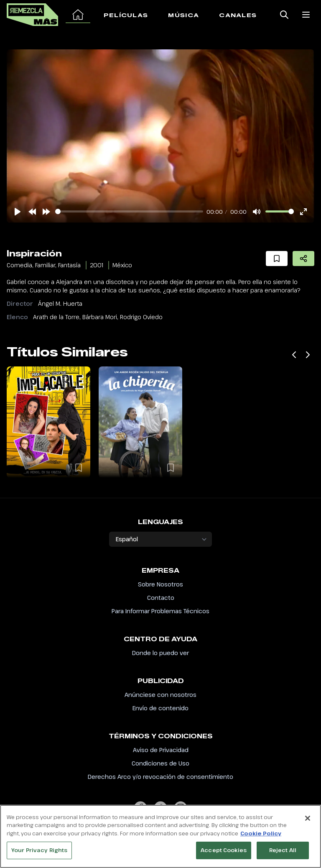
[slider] (129, 211)
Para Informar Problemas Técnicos (160, 611)
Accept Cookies (224, 850)
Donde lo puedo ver (160, 653)
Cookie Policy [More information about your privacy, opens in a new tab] (261, 834)
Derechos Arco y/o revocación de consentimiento (160, 777)
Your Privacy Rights (39, 850)
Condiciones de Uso (160, 763)
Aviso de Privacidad (161, 750)
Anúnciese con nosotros (160, 695)
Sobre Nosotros (160, 584)
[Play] (18, 212)
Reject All (283, 850)
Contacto (161, 598)
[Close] (308, 819)
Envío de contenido (160, 708)
